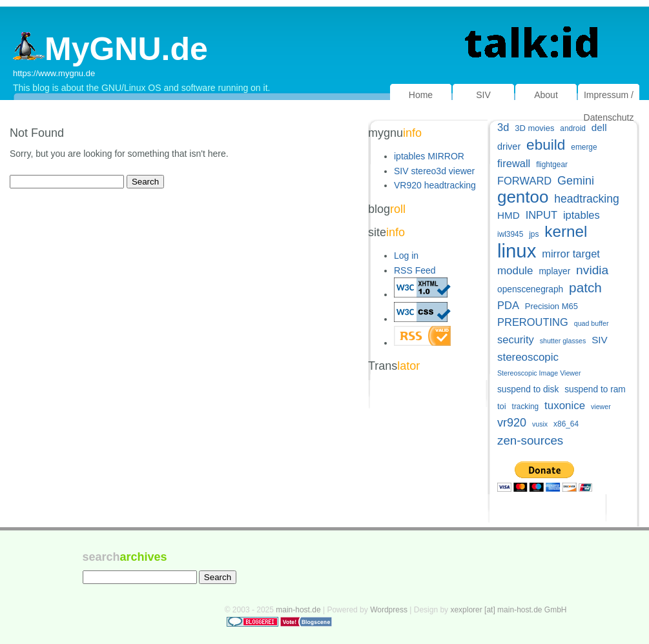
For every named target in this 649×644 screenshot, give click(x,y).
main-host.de (298, 610)
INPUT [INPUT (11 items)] (541, 215)
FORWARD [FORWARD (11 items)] (524, 181)
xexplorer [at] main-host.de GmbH (508, 610)
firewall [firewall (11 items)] (514, 163)
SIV (483, 95)
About (546, 95)
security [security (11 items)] (516, 339)
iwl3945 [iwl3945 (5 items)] (510, 234)
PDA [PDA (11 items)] (508, 305)
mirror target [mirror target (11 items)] (571, 254)
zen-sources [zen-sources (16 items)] (530, 440)
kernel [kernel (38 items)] (566, 231)
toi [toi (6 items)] (502, 406)
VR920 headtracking (435, 185)
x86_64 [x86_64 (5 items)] (566, 424)
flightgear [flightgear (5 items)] (552, 165)
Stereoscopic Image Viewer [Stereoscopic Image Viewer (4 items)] (539, 373)
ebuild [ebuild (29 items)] (546, 145)
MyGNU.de (110, 49)
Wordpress (389, 610)
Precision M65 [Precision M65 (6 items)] (551, 306)
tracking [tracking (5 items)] (526, 407)
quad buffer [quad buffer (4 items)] (592, 323)
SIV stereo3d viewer (434, 171)
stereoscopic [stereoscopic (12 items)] (528, 357)
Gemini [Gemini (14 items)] (576, 181)
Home (421, 95)
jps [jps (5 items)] (534, 234)
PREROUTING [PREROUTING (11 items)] (533, 322)
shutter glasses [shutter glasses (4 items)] (563, 341)
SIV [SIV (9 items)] (600, 340)
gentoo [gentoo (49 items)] (523, 197)
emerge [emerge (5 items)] (584, 147)
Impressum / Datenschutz (609, 106)
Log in (406, 256)
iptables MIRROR (429, 156)
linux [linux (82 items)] (517, 251)
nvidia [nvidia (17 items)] (592, 270)
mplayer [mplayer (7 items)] (554, 271)
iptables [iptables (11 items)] (582, 215)
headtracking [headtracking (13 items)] (586, 199)
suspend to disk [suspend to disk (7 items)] (528, 389)
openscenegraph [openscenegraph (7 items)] (530, 289)
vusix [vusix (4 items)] (540, 424)
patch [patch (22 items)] (585, 287)
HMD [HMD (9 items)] (509, 215)
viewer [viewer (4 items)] (601, 407)
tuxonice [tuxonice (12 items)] (565, 406)
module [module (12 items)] (515, 271)
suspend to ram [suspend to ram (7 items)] (595, 389)
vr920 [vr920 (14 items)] (512, 423)
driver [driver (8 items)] (509, 146)
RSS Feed (415, 270)
